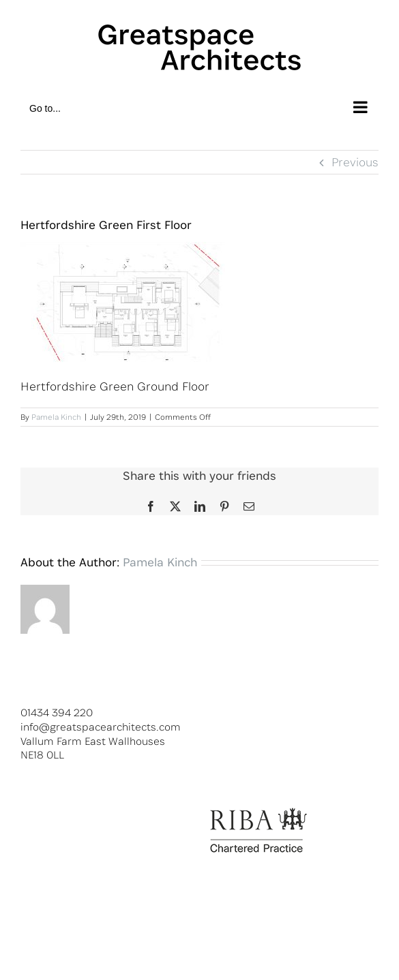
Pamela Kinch (56, 417)
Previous (355, 162)
